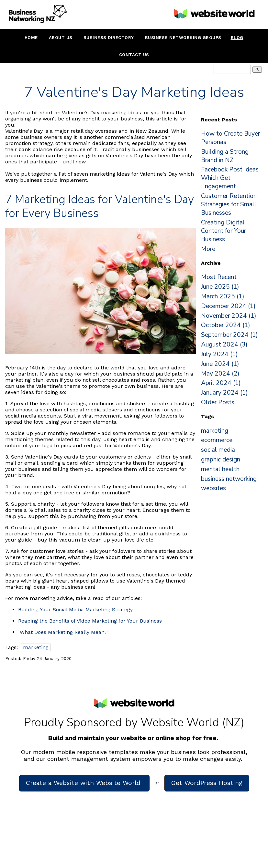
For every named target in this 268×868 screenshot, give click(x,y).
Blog (237, 38)
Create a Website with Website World (84, 783)
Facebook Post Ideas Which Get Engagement (230, 178)
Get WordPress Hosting (207, 783)
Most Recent (219, 277)
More (208, 249)
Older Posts (218, 402)
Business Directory (109, 38)
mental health (220, 469)
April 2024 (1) (221, 383)
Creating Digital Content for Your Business (223, 231)
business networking (229, 479)
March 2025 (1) (223, 296)
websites (213, 488)
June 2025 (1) (220, 287)
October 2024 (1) (226, 325)
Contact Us (134, 55)
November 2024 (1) (229, 316)
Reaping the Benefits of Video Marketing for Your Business (90, 621)
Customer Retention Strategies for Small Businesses (229, 204)
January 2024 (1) (224, 393)
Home (31, 38)
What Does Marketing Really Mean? (64, 632)
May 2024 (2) (220, 374)
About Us (61, 38)
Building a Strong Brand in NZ (225, 156)
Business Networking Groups (183, 38)
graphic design (221, 460)
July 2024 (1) (219, 354)
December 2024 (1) (228, 306)
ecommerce (217, 440)
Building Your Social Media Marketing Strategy (75, 610)
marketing (36, 647)
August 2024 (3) (224, 345)
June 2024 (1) (220, 364)
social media (218, 450)
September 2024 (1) (229, 335)
